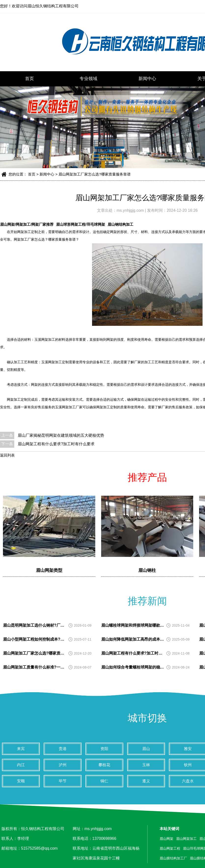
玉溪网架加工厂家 (69, 407)
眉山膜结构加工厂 (173, 858)
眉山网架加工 (186, 839)
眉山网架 (166, 839)
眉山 (146, 749)
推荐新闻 (147, 601)
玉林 (146, 765)
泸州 (63, 765)
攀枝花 (104, 765)
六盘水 (188, 781)
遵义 (146, 781)
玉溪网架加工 (52, 362)
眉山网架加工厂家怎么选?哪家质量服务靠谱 (94, 174)
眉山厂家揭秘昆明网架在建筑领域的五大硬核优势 (61, 435)
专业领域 (88, 79)
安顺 (21, 781)
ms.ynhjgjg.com (131, 210)
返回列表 (7, 455)
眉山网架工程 (170, 848)
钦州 (188, 765)
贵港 (63, 749)
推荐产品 (147, 477)
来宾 (21, 749)
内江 (21, 765)
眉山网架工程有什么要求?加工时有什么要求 (56, 444)
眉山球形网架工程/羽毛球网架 (80, 224)
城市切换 (147, 718)
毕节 (63, 781)
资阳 (104, 749)
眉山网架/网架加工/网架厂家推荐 (27, 224)
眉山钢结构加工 (120, 224)
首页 (29, 79)
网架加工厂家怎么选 (29, 240)
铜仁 (104, 781)
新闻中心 (147, 79)
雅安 (188, 749)
